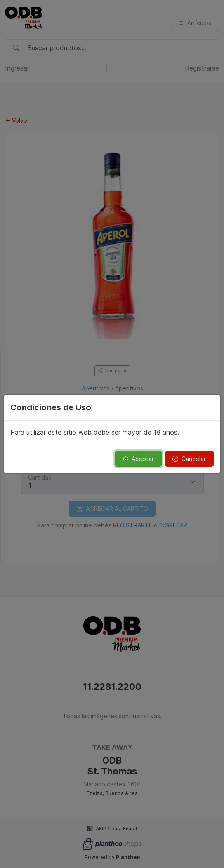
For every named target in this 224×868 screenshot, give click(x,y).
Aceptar (138, 459)
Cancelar (189, 459)
